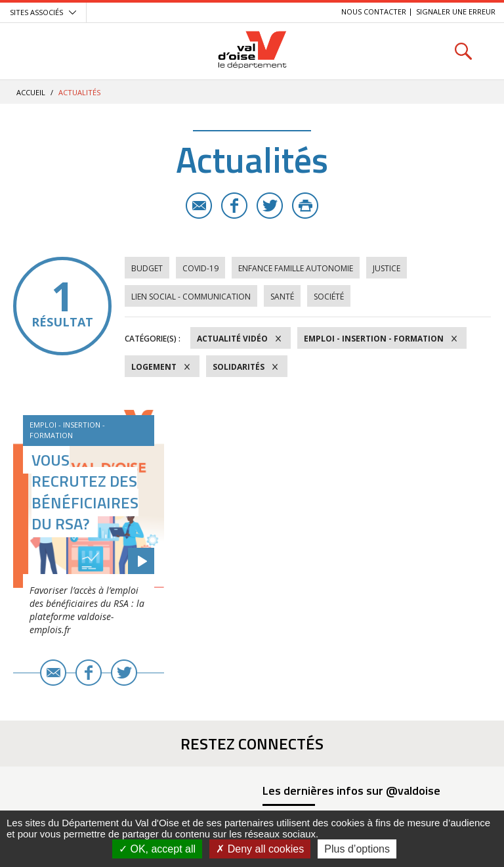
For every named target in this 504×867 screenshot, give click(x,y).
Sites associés (36, 12)
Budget (147, 268)
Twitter (270, 206)
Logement (154, 367)
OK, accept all (157, 849)
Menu (41, 51)
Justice (387, 268)
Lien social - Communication (191, 297)
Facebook (234, 206)
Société (329, 297)
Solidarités (239, 367)
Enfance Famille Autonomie (296, 268)
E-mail (199, 206)
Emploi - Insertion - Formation (374, 339)
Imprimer (305, 206)
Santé (282, 297)
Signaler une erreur (456, 11)
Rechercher (463, 51)
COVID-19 (200, 268)
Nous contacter (374, 11)
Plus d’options (357, 849)
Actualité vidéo (232, 339)
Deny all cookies (260, 849)
